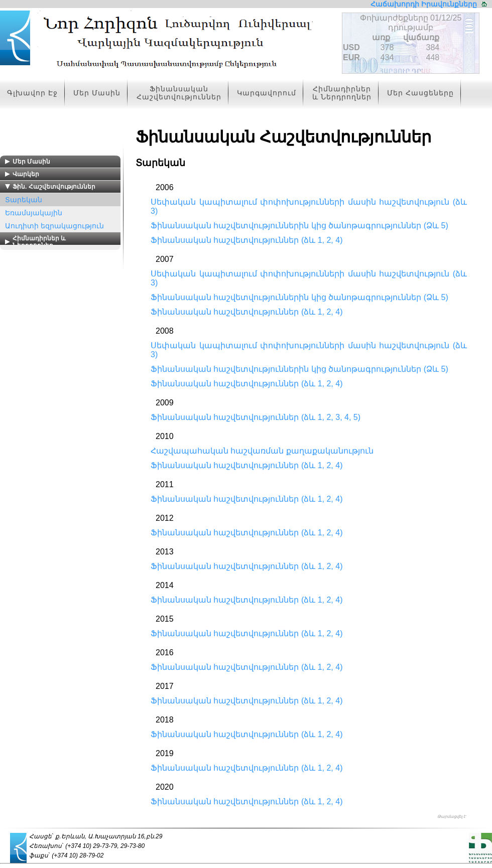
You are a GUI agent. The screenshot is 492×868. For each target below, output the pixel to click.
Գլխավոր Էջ (32, 93)
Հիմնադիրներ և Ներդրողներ (342, 93)
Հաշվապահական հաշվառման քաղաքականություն (262, 451)
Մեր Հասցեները (420, 93)
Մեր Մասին (97, 93)
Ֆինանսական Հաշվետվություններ (179, 93)
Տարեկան (24, 200)
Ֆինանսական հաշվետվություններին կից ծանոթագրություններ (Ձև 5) (299, 226)
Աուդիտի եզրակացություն (54, 226)
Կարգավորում (267, 93)
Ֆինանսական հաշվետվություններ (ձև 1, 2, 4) (247, 240)
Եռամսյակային (34, 213)
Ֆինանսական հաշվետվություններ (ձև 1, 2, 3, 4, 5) (256, 417)
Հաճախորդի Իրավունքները (424, 4)
